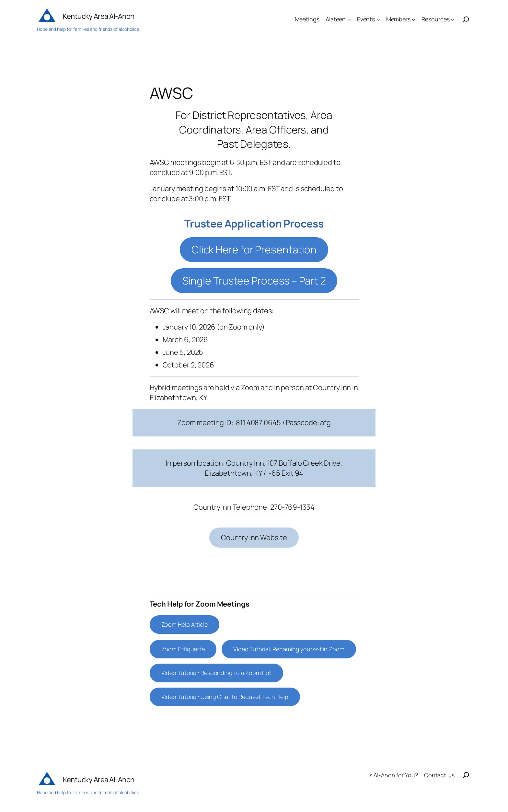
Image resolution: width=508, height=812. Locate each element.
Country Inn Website (254, 538)
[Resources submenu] (453, 19)
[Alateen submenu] (349, 19)
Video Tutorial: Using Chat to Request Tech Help (225, 697)
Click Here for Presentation (254, 249)
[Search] (466, 19)
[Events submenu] (378, 19)
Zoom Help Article (185, 624)
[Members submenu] (414, 19)
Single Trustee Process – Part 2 (254, 281)
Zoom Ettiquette (183, 649)
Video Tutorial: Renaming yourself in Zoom (289, 649)
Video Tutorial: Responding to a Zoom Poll (217, 673)
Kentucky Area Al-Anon (99, 16)
